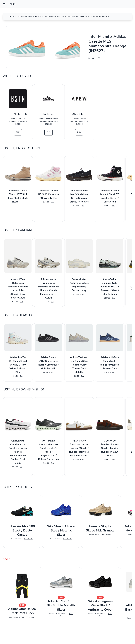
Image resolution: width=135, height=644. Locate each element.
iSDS (13, 4)
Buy (18, 132)
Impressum (67, 638)
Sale (7, 559)
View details (28, 539)
